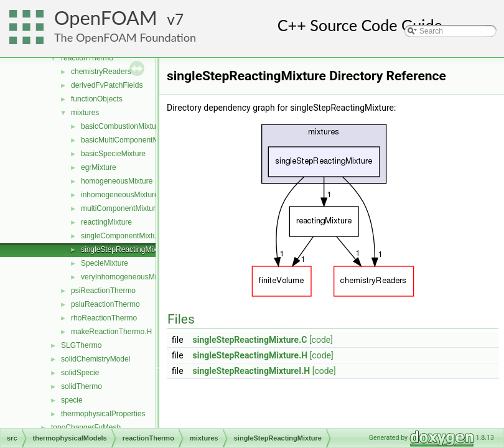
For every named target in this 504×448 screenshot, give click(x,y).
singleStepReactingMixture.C (250, 340)
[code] (321, 340)
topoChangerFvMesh (86, 427)
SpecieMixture (105, 263)
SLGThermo (81, 345)
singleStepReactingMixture (125, 250)
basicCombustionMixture (122, 126)
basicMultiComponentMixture (129, 140)
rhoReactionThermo (104, 318)
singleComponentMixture (122, 236)
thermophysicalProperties (103, 414)
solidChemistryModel (96, 359)
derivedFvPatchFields (107, 85)
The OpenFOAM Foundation (125, 37)
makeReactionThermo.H (111, 332)
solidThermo (82, 386)
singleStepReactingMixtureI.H (252, 371)
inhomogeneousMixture (120, 195)
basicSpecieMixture (113, 154)
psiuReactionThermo (105, 304)
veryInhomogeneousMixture (127, 277)
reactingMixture (106, 222)
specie (72, 400)
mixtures (85, 113)
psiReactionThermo (103, 291)
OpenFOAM (106, 18)
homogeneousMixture (117, 181)
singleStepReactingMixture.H (250, 355)
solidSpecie (80, 373)
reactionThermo (87, 58)
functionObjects (97, 99)
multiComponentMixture (120, 208)
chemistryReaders (101, 72)
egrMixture (99, 167)
